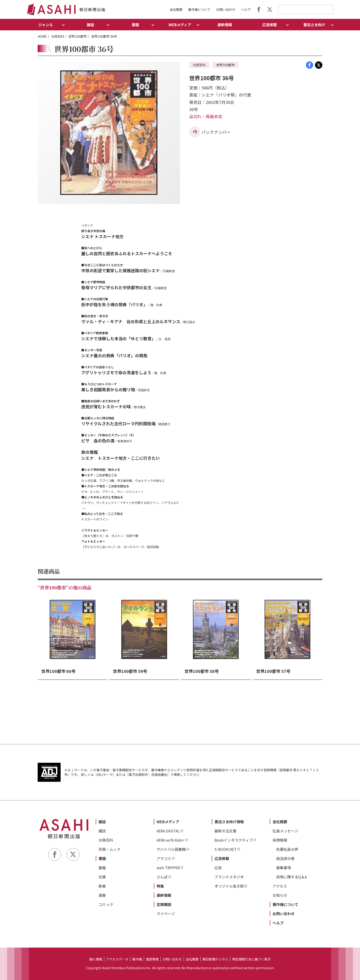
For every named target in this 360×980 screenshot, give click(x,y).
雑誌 (102, 822)
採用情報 (280, 840)
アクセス (280, 886)
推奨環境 (152, 959)
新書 (102, 886)
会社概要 (176, 9)
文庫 (102, 877)
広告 (218, 868)
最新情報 (225, 25)
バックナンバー (216, 132)
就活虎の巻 (285, 858)
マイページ (166, 914)
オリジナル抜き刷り (231, 886)
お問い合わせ (226, 9)
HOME (42, 36)
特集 (160, 886)
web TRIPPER (168, 868)
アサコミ (164, 858)
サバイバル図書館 (171, 849)
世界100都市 (78, 36)
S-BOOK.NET (226, 849)
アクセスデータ (117, 959)
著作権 (137, 959)
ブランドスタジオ (229, 877)
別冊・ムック (110, 849)
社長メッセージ (285, 831)
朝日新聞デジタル (215, 959)
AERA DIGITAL (168, 831)
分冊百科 (58, 36)
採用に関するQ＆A (291, 877)
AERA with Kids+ (170, 840)
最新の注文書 (225, 831)
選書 (102, 895)
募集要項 (284, 868)
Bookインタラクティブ (234, 840)
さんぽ (162, 877)
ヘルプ (246, 9)
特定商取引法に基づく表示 (251, 959)
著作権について (199, 9)
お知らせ (280, 895)
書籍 (102, 858)
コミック (106, 904)
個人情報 (96, 959)
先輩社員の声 (287, 849)
